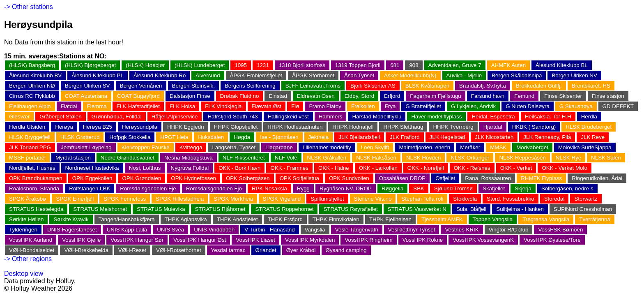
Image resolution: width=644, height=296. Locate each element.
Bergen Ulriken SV (87, 86)
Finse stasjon (608, 96)
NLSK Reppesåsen (522, 158)
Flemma (97, 106)
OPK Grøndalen (141, 178)
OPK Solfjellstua (299, 178)
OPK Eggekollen (92, 178)
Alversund (208, 75)
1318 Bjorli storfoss (302, 65)
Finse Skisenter (563, 96)
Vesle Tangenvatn (357, 230)
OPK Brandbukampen (36, 178)
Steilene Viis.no (373, 199)
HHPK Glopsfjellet (236, 127)
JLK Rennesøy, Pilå (547, 137)
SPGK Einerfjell (75, 199)
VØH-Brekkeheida (86, 250)
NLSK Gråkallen (327, 158)
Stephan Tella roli (422, 199)
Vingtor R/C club (509, 230)
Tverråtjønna (595, 219)
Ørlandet (266, 250)
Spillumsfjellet (327, 199)
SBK (419, 188)
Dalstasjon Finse (190, 96)
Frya (390, 106)
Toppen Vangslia (493, 219)
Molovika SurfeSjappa (585, 147)
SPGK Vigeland (282, 199)
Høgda (242, 137)
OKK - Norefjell (426, 168)
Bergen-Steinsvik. (193, 86)
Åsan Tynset (359, 75)
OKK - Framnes (289, 168)
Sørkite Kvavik (71, 219)
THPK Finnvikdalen (336, 219)
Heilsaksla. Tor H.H (548, 117)
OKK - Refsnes (472, 168)
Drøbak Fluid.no (240, 96)
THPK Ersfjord (285, 219)
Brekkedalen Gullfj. (539, 86)
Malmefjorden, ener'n (424, 147)
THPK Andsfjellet (237, 219)
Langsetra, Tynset (234, 147)
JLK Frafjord (405, 137)
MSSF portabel (27, 158)
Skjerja (523, 188)
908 (414, 65)
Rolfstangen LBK (90, 188)
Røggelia (392, 188)
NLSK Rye (568, 158)
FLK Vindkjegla (223, 106)
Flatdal (69, 106)
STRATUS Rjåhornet (220, 209)
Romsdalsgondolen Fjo (214, 188)
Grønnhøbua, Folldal (117, 117)
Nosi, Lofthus (145, 168)
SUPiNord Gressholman (583, 209)
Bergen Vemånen (141, 86)
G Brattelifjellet (423, 106)
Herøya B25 (98, 127)
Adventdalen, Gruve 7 (455, 65)
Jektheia (319, 137)
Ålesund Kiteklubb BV (35, 75)
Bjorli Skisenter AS (373, 86)
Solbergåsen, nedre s (567, 188)
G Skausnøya (576, 106)
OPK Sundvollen (349, 178)
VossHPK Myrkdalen (310, 240)
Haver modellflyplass (436, 117)
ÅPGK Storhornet (313, 75)
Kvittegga (191, 147)
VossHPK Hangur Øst (200, 240)
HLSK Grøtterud (80, 137)
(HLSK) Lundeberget (200, 65)
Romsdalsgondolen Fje (148, 188)
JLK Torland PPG (30, 147)
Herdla (589, 117)
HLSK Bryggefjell (30, 137)
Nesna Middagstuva (189, 158)
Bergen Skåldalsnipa (517, 75)
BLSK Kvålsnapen (427, 86)
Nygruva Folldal (190, 168)
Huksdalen (211, 137)
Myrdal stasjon (73, 158)
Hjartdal (493, 127)
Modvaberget (532, 147)
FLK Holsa (182, 106)
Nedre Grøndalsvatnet (128, 158)
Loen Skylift (375, 147)
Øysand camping (346, 250)
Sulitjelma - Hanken (520, 209)
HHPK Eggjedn (186, 127)
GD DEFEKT (618, 106)
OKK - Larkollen (378, 168)
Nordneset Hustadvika (92, 168)
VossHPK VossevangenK (483, 240)
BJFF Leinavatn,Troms (313, 86)
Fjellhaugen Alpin (30, 106)
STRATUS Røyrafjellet (350, 209)
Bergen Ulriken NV (574, 75)
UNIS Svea (170, 230)
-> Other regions (28, 259)
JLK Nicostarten (494, 137)
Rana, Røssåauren (488, 178)
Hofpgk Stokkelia (130, 137)
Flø (295, 106)
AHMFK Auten (508, 65)
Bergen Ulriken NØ (32, 86)
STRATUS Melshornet (100, 209)
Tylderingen (23, 230)
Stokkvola (465, 199)
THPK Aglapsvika (186, 219)
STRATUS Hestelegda (36, 209)
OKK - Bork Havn (239, 168)
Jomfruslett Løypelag (86, 147)
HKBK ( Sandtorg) (534, 127)
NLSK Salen (606, 158)
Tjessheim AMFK (442, 219)
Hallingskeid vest (288, 117)
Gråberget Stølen (60, 117)
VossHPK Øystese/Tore (552, 240)
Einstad (278, 96)
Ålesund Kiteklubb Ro (160, 75)
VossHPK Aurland (31, 240)
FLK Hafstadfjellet (138, 106)
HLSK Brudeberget (589, 127)
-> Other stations (29, 7)
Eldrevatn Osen (316, 96)
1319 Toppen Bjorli (358, 65)
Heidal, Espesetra (493, 117)
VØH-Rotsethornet (179, 250)
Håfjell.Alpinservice (175, 117)
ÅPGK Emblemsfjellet (256, 75)
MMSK (498, 147)
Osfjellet (445, 178)
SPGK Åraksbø (28, 199)
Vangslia (315, 230)
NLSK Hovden (423, 158)
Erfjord (392, 96)
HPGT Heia (174, 137)
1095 (241, 65)
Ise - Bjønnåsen (279, 137)
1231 (263, 65)
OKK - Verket (516, 168)
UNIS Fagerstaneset (72, 230)
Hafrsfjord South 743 (232, 117)
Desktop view (24, 274)
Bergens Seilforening (250, 86)
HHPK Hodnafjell (353, 127)
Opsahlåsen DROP (402, 178)
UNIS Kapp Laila (127, 230)
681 (395, 65)
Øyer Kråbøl (301, 250)
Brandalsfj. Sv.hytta (483, 86)
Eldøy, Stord (359, 96)
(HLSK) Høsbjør (145, 65)
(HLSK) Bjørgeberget (90, 65)
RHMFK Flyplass (541, 178)
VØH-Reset (132, 250)
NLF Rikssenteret (244, 158)
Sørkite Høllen (26, 219)
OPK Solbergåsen (248, 178)
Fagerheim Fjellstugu (435, 96)
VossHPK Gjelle (81, 240)
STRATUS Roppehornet (284, 209)
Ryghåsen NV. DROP (346, 188)
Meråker (470, 147)
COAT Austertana (86, 96)
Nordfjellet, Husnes (32, 168)
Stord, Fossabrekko (511, 199)
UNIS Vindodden (214, 230)
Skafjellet (494, 188)
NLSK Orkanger (470, 158)
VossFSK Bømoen (560, 230)
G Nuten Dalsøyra (528, 106)
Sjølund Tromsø (453, 188)
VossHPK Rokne (423, 240)
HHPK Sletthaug (403, 127)
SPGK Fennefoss (125, 199)
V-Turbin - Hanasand (270, 230)
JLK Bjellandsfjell (359, 137)
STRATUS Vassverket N (417, 209)
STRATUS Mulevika (161, 209)
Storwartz (586, 199)
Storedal (554, 199)
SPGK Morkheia (233, 199)
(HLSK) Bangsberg (32, 65)
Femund (524, 96)
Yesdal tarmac (228, 250)
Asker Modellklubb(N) (410, 75)
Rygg (303, 188)
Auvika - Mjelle (464, 75)
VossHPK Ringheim (368, 240)
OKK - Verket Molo (564, 168)
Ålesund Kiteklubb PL (98, 75)
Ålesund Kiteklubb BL (562, 65)
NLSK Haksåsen (376, 158)
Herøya (64, 127)
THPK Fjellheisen (390, 219)
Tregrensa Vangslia (546, 219)
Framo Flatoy (325, 106)
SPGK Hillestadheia (180, 199)
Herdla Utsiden (27, 127)
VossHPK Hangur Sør (137, 240)
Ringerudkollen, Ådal (597, 178)
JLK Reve (593, 137)
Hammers (331, 117)
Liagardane (279, 147)
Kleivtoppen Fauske (146, 147)
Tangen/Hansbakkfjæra (127, 219)
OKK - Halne (334, 168)
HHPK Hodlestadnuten (295, 127)
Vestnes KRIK (462, 230)
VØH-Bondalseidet (32, 250)
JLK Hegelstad (447, 137)
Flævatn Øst (267, 106)
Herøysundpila (140, 127)
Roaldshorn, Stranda (34, 188)
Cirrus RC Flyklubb (32, 96)
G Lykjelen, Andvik (473, 106)
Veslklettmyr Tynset (412, 230)
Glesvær (19, 117)
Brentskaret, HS (591, 86)
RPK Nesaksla (269, 188)
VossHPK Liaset (255, 240)
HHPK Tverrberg (453, 127)
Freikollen (363, 106)
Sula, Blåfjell (471, 209)
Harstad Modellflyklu (377, 117)
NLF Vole (286, 158)
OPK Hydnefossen (193, 178)
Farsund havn (488, 96)
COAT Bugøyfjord (138, 96)
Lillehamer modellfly (327, 147)
